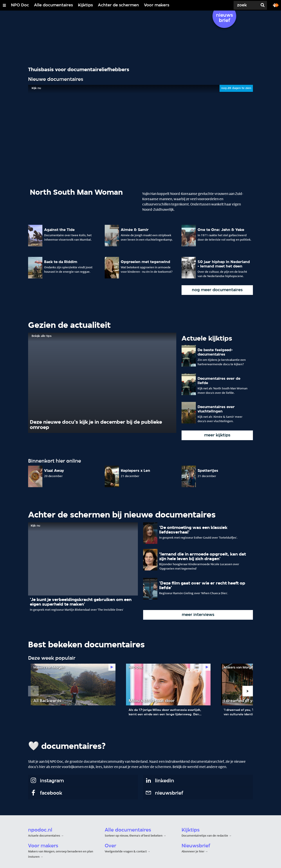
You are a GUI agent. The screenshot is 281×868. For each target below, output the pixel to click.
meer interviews (198, 615)
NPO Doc (20, 5)
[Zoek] (241, 5)
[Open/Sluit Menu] (4, 5)
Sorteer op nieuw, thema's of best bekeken (134, 835)
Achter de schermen (118, 5)
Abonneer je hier (193, 851)
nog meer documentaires (217, 290)
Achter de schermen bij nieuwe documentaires (122, 515)
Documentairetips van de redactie (205, 835)
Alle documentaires (53, 5)
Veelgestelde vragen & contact (126, 851)
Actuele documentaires (44, 835)
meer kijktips (217, 435)
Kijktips (85, 5)
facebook (46, 793)
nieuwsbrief (164, 793)
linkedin (159, 781)
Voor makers (157, 5)
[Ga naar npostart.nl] (276, 5)
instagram (47, 781)
